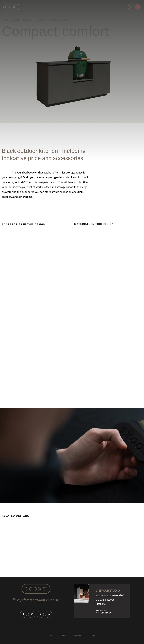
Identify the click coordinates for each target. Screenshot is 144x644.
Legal (93, 635)
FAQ (50, 635)
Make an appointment (104, 612)
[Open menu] (138, 7)
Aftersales (62, 635)
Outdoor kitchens (22, 20)
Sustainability (78, 635)
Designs (40, 20)
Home (5, 20)
